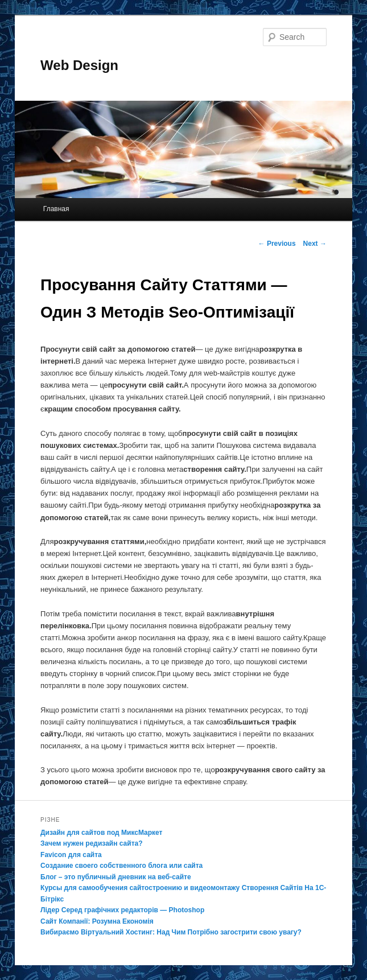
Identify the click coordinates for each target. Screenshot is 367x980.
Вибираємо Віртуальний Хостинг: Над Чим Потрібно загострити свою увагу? (171, 932)
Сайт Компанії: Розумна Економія (97, 921)
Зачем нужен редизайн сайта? (91, 843)
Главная (56, 209)
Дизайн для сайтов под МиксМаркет (101, 833)
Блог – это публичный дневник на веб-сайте (116, 877)
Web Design (79, 65)
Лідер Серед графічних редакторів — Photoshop (122, 910)
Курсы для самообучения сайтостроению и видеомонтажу (140, 888)
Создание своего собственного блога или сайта (121, 866)
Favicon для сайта (71, 855)
